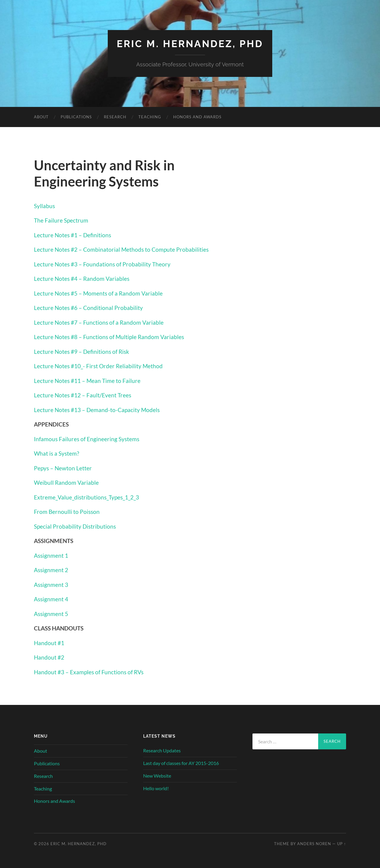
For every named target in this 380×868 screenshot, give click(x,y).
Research (115, 117)
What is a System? (57, 453)
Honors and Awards (197, 117)
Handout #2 (49, 657)
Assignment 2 (51, 570)
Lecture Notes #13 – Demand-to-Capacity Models (97, 410)
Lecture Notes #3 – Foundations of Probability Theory (102, 264)
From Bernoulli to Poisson (67, 512)
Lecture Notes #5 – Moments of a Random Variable (98, 293)
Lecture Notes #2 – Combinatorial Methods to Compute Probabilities (121, 249)
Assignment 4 (51, 599)
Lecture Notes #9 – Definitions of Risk (81, 352)
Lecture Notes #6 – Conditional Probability (88, 308)
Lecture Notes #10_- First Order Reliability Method (98, 366)
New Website (157, 776)
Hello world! (156, 788)
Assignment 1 (51, 555)
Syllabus (44, 206)
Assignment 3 (51, 585)
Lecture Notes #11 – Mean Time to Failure (87, 381)
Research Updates (162, 750)
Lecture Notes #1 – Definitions (72, 235)
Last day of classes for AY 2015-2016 (181, 763)
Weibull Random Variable (66, 483)
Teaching (150, 117)
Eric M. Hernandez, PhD (190, 44)
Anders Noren (314, 844)
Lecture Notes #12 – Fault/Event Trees (83, 395)
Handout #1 (49, 643)
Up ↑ (342, 844)
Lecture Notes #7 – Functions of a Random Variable (99, 322)
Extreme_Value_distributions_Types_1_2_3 (86, 497)
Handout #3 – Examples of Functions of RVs (89, 672)
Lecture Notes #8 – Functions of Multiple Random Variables (109, 337)
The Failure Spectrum (61, 220)
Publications (76, 117)
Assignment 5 (51, 614)
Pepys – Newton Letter (63, 468)
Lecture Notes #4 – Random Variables (82, 279)
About (41, 117)
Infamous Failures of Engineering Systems (87, 439)
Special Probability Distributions (75, 526)
